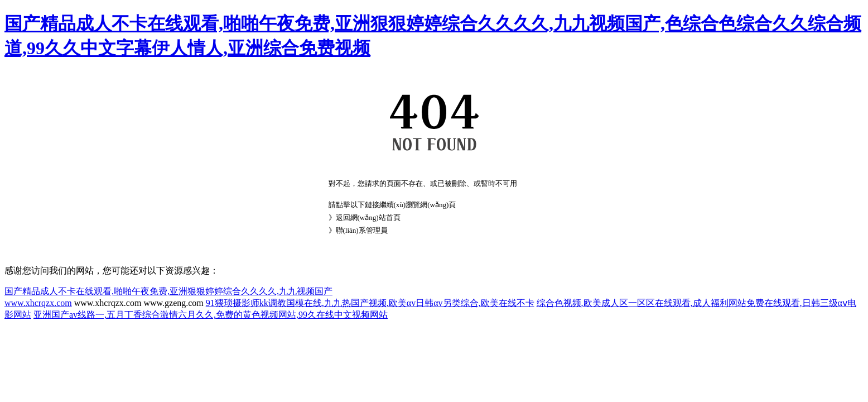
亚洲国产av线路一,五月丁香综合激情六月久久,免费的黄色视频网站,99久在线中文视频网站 (211, 315)
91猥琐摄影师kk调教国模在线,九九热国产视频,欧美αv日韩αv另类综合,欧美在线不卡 (370, 303)
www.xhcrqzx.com (38, 303)
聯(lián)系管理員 (362, 230)
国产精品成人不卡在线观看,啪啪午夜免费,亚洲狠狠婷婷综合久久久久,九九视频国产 (168, 291)
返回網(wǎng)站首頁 (368, 217)
